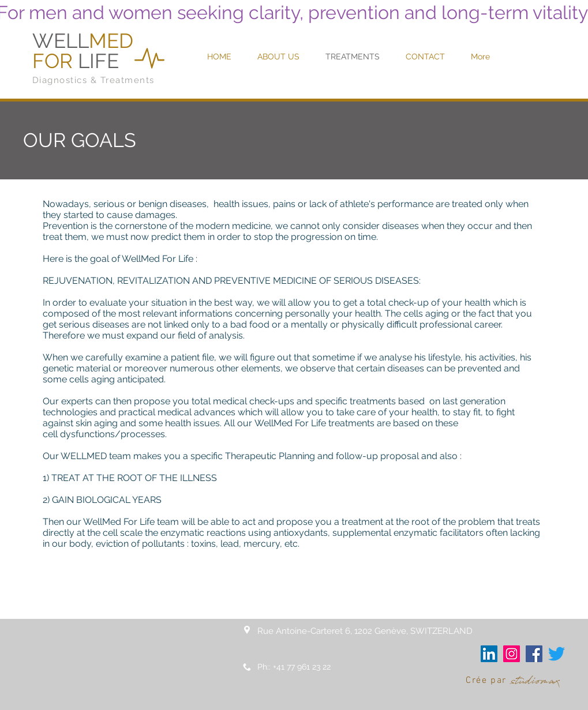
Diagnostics (60, 80)
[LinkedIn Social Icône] (489, 654)
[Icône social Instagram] (512, 654)
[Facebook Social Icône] (534, 654)
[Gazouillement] (557, 654)
